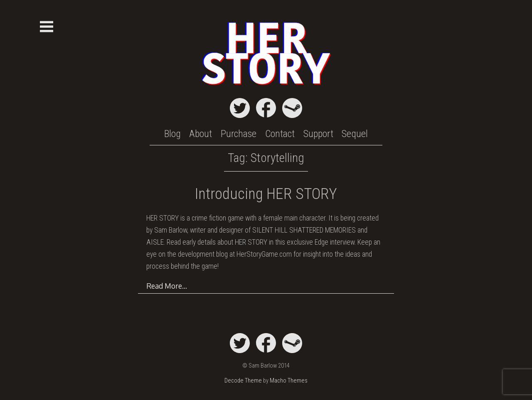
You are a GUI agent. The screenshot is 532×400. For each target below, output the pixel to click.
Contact (280, 134)
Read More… (167, 286)
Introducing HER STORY (266, 194)
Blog (172, 134)
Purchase (239, 134)
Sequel (355, 134)
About (201, 134)
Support (318, 134)
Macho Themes (289, 381)
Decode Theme (243, 381)
